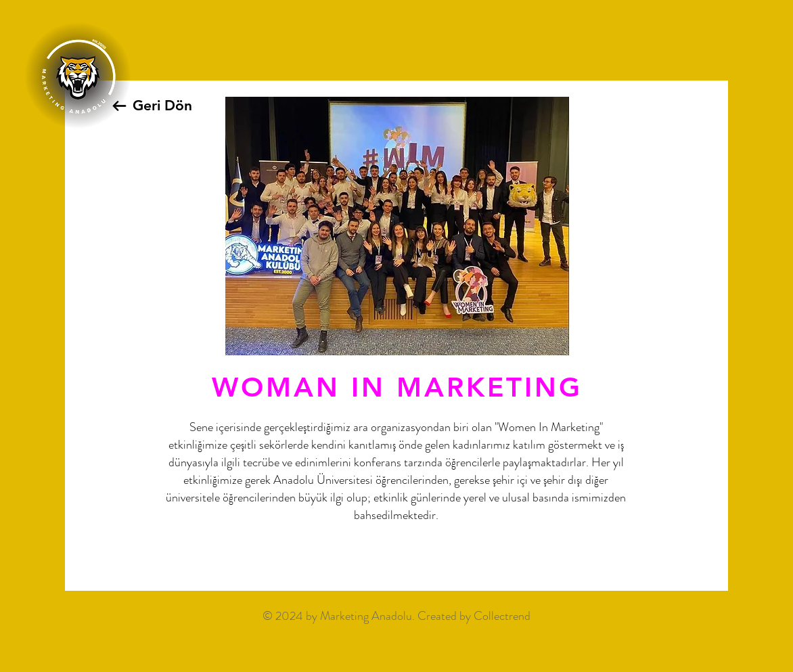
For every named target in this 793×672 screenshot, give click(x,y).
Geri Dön (162, 105)
